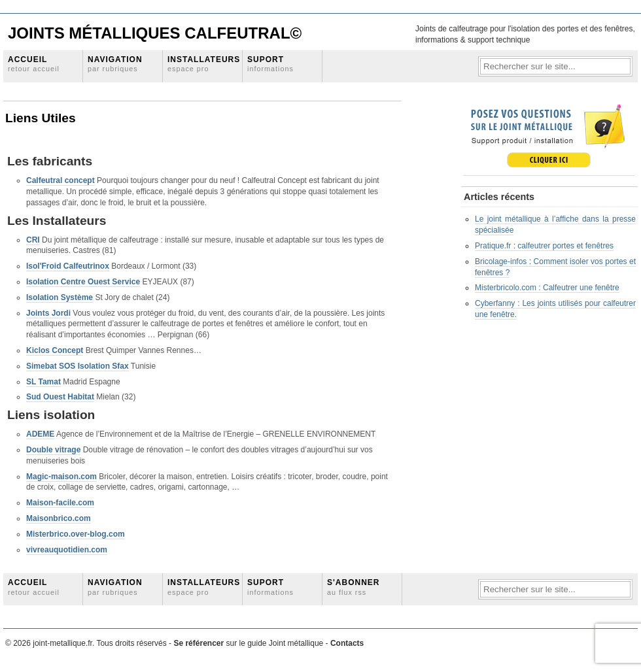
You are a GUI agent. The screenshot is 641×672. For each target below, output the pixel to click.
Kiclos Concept (55, 350)
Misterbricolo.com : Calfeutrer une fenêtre (547, 288)
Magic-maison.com (61, 477)
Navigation (115, 64)
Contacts (347, 643)
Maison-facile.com (60, 503)
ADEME (40, 434)
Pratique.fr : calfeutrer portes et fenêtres (544, 246)
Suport (270, 64)
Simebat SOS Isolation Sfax (78, 366)
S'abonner (354, 587)
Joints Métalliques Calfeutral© (155, 33)
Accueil (34, 64)
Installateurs (204, 64)
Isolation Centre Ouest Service (83, 282)
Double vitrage (53, 450)
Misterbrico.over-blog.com (76, 534)
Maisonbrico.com (59, 518)
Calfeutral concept (61, 180)
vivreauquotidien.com (67, 550)
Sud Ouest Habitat (60, 397)
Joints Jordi (48, 313)
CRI (33, 240)
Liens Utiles (41, 118)
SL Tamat (43, 382)
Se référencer (199, 643)
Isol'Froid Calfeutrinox (68, 266)
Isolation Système (60, 297)
